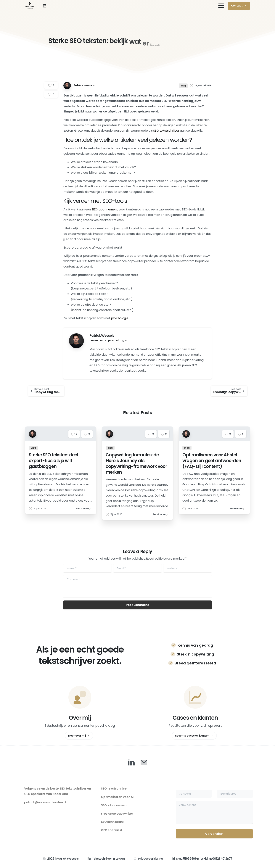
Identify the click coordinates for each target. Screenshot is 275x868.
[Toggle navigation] (221, 6)
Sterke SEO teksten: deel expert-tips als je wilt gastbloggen (54, 463)
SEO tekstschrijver (166, 131)
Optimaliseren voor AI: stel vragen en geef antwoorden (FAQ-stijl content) (212, 463)
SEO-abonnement (105, 209)
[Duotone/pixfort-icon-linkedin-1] (131, 762)
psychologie (120, 318)
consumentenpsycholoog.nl (108, 340)
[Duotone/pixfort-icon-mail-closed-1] (144, 762)
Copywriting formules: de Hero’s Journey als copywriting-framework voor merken (136, 466)
